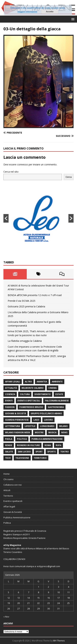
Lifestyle (30, 426)
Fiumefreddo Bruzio (31, 407)
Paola (9, 439)
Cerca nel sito (11, 172)
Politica (22, 439)
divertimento (43, 394)
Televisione (22, 458)
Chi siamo (8, 479)
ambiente (57, 382)
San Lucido (24, 452)
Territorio (40, 458)
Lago (36, 420)
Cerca (69, 177)
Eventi (9, 401)
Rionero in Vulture (28, 445)
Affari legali (13, 382)
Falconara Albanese (57, 401)
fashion (10, 407)
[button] (72, 19)
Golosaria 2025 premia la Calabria (26, 306)
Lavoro (48, 420)
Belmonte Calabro (33, 388)
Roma (48, 445)
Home (7, 474)
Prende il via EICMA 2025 (22, 301)
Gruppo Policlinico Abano (46, 413)
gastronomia (56, 407)
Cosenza (10, 394)
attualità (11, 388)
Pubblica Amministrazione (47, 439)
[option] (38, 218)
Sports (51, 452)
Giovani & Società (16, 413)
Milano (63, 426)
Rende (9, 445)
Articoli (7, 490)
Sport (39, 452)
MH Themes (59, 641)
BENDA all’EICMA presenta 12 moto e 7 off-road (35, 295)
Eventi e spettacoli (29, 401)
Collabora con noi (13, 485)
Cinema (52, 388)
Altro (28, 382)
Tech (8, 458)
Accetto (50, 12)
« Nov (6, 617)
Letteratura (13, 426)
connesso (23, 164)
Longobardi (47, 426)
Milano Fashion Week (18, 432)
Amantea (42, 382)
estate (59, 394)
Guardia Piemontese (17, 420)
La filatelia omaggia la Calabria (25, 341)
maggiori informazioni (27, 12)
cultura (25, 394)
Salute (9, 452)
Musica (52, 432)
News (64, 432)
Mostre (39, 432)
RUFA (58, 445)
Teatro (65, 452)
